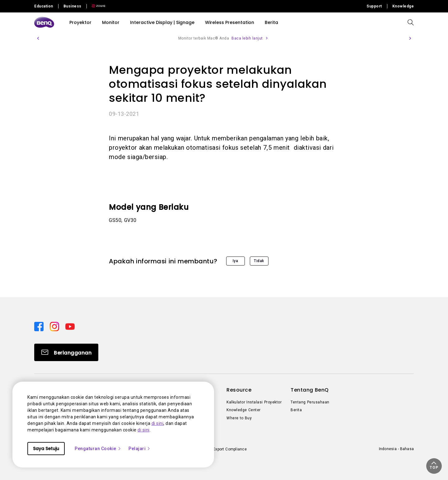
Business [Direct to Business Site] (72, 6)
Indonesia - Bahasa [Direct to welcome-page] (396, 449)
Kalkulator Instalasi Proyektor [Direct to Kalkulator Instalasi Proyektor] (254, 402)
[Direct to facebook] (40, 326)
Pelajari (140, 449)
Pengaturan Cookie (98, 449)
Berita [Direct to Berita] (296, 410)
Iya (236, 261)
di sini (158, 423)
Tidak (259, 261)
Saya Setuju (46, 449)
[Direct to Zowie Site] (96, 6)
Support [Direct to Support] (374, 6)
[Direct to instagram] (55, 326)
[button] (38, 38)
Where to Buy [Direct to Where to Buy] (239, 418)
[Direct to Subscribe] (66, 352)
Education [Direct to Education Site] (44, 6)
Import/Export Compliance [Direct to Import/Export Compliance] (224, 449)
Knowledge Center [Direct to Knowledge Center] (244, 410)
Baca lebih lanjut (247, 38)
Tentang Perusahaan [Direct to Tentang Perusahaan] (310, 402)
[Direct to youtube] (70, 326)
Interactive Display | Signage (162, 22)
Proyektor (80, 22)
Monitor (111, 22)
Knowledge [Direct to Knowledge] (403, 6)
